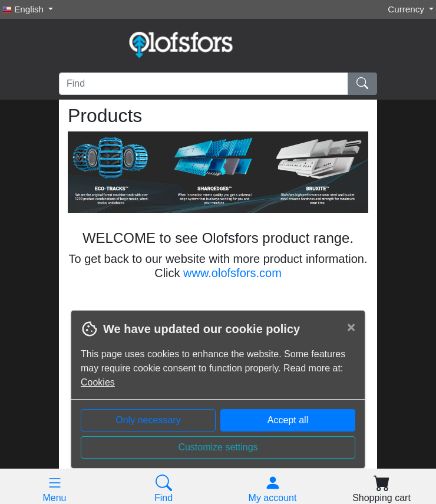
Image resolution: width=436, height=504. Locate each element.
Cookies (98, 382)
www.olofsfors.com (232, 273)
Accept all (288, 420)
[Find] (204, 84)
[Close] (351, 327)
